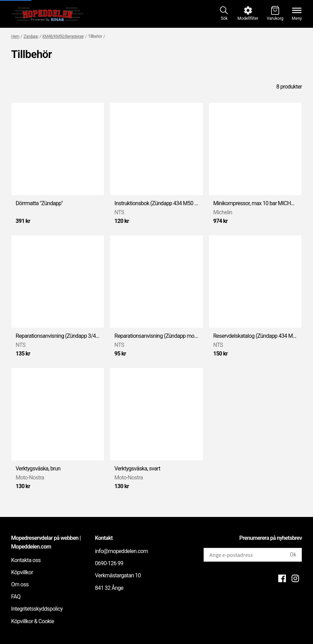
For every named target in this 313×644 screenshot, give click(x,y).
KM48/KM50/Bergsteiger (63, 36)
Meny (297, 18)
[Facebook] (282, 578)
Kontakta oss (26, 560)
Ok (293, 555)
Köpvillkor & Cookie (32, 621)
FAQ (16, 597)
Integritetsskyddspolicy (37, 609)
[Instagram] (295, 578)
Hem (15, 36)
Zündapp (31, 36)
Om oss (20, 584)
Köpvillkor (22, 572)
